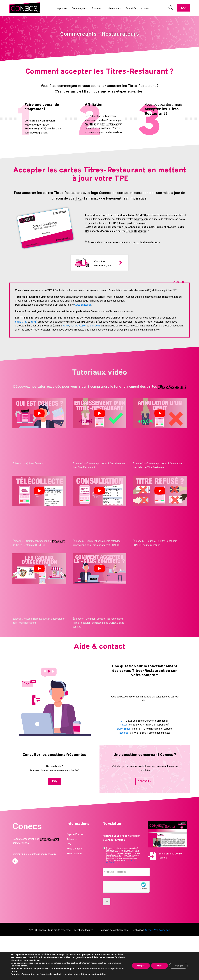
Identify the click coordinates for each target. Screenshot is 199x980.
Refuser (159, 966)
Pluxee (124, 725)
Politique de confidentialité (114, 930)
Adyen (83, 326)
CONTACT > (145, 781)
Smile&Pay (21, 322)
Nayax (66, 326)
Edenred (124, 733)
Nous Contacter (75, 849)
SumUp (74, 326)
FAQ (183, 8)
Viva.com (95, 326)
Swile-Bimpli (124, 729)
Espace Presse (75, 834)
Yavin (34, 322)
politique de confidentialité (92, 974)
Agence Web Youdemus (157, 930)
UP (123, 721)
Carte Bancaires (83, 305)
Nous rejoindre (74, 853)
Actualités (72, 839)
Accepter (141, 966)
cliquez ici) (32, 957)
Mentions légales (84, 930)
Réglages (178, 966)
